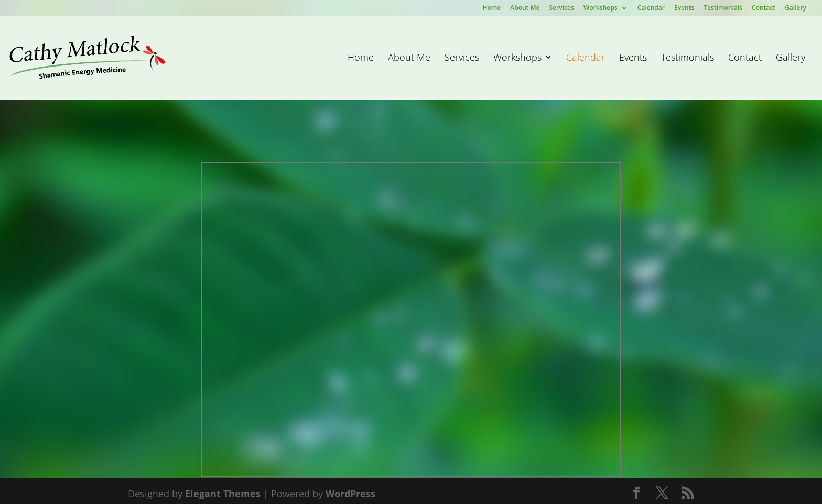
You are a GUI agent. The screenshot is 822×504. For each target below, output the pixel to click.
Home (491, 8)
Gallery (796, 8)
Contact (764, 8)
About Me (525, 8)
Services (562, 8)
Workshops (601, 8)
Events (684, 8)
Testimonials (723, 8)
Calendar (651, 8)
